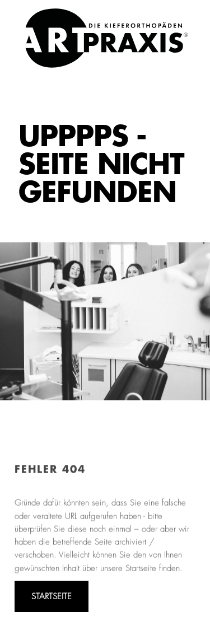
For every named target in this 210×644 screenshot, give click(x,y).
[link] (107, 38)
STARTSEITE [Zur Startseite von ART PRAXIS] (52, 596)
